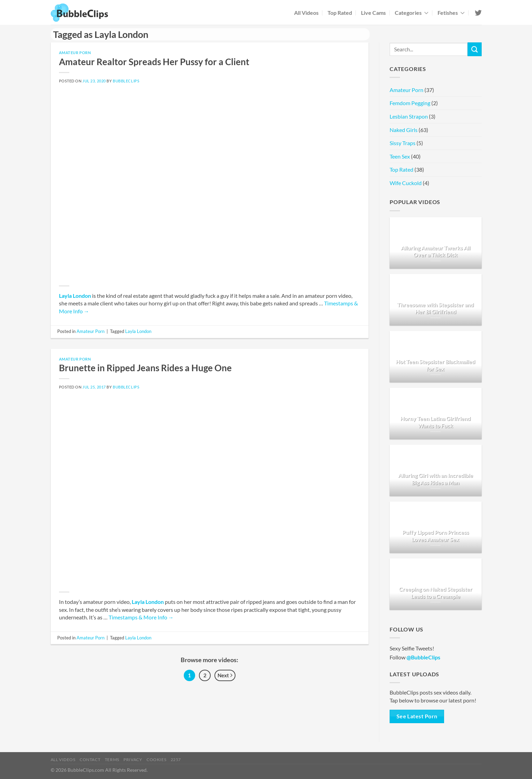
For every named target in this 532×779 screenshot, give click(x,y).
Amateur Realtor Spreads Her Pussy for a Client (154, 62)
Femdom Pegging (410, 103)
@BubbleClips (423, 657)
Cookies (156, 760)
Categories (412, 13)
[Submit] (474, 49)
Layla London (75, 296)
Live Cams (373, 13)
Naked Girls (404, 130)
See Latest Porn (417, 716)
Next (225, 676)
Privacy (133, 760)
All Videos (306, 13)
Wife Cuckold (406, 183)
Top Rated (340, 13)
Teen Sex (400, 156)
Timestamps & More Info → (141, 617)
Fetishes (451, 13)
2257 (176, 760)
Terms (112, 760)
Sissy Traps (403, 143)
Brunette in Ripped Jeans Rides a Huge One (145, 368)
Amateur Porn (75, 53)
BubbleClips (126, 81)
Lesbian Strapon (409, 116)
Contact (90, 760)
